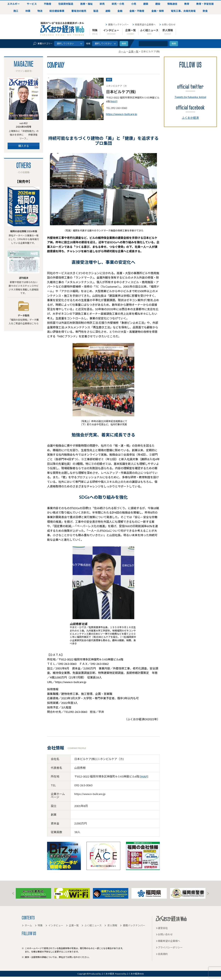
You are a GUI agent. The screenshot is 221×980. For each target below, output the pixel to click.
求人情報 (168, 32)
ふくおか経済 (190, 118)
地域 (88, 44)
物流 (40, 11)
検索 (174, 44)
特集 (95, 32)
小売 (134, 4)
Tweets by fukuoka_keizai (190, 97)
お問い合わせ (167, 25)
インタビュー (111, 32)
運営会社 (162, 928)
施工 (16, 11)
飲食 (205, 11)
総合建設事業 (57, 11)
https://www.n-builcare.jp (122, 114)
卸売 (102, 4)
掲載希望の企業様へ (144, 25)
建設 (158, 4)
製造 (96, 11)
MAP (114, 101)
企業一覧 (131, 32)
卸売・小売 (118, 4)
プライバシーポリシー (169, 947)
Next (208, 893)
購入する (24, 146)
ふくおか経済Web (62, 29)
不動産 (48, 4)
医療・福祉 (87, 4)
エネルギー (14, 4)
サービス (32, 4)
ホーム (27, 925)
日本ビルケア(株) (121, 92)
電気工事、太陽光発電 (183, 11)
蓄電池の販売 (79, 11)
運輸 (108, 11)
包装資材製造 (66, 4)
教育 (187, 4)
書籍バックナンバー (117, 25)
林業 (28, 11)
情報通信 (172, 4)
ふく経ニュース (149, 32)
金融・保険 (158, 11)
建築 (146, 4)
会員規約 (162, 954)
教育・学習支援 (205, 4)
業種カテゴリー (43, 44)
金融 (120, 11)
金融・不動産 (137, 11)
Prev (13, 893)
